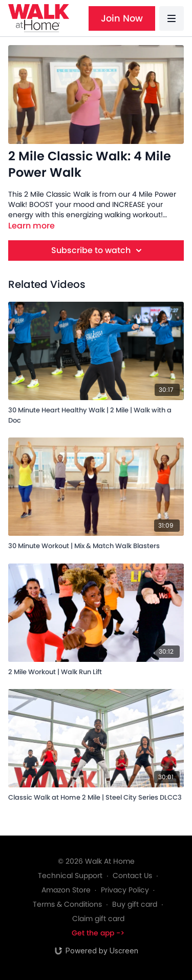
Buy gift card (135, 904)
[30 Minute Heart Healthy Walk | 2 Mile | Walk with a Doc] (96, 413)
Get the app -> (98, 933)
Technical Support (70, 875)
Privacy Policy (125, 890)
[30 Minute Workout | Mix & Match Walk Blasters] (96, 544)
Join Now (122, 18)
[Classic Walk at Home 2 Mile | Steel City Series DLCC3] (96, 796)
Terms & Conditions (67, 904)
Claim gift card (98, 919)
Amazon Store (66, 890)
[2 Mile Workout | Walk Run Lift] (96, 670)
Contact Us (132, 875)
